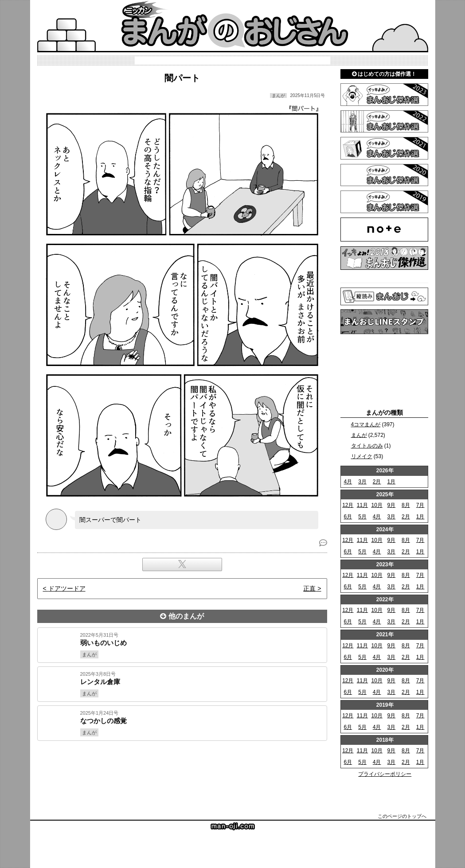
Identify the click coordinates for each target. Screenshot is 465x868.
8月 (406, 505)
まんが (359, 435)
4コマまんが (366, 424)
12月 (348, 505)
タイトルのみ (367, 446)
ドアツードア (67, 588)
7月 (420, 505)
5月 (362, 517)
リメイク (362, 456)
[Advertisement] (182, 771)
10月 (377, 505)
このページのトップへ (402, 816)
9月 (391, 505)
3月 (362, 482)
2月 (377, 482)
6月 (348, 517)
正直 (309, 588)
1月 (391, 482)
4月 (348, 482)
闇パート (182, 78)
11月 (362, 505)
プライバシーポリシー (385, 774)
